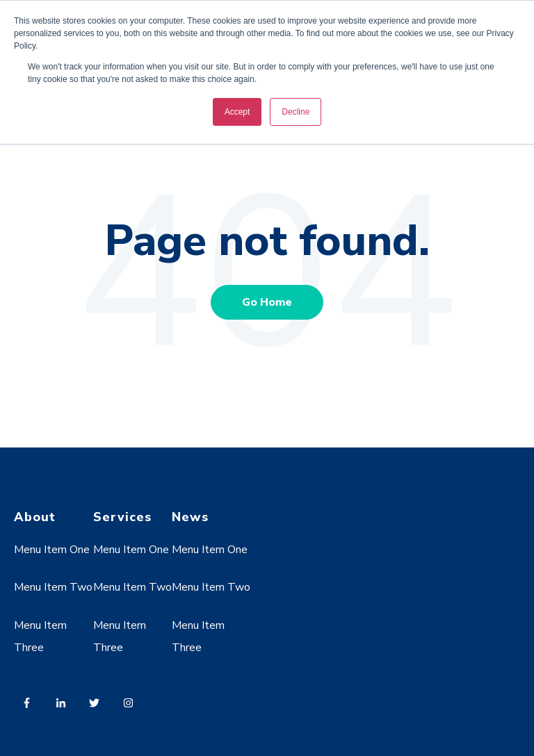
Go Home (267, 302)
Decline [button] (296, 112)
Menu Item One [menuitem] (52, 550)
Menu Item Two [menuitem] (53, 587)
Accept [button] (237, 112)
